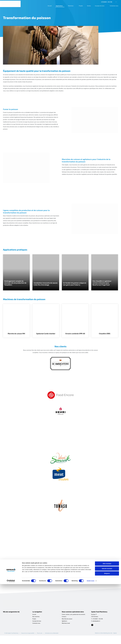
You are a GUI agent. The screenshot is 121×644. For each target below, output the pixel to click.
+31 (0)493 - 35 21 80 (105, 2)
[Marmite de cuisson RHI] (16, 326)
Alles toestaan (107, 623)
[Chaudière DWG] (105, 326)
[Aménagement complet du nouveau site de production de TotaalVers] (16, 276)
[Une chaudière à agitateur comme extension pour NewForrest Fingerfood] (105, 276)
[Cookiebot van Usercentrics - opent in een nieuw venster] (11, 641)
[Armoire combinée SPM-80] (75, 326)
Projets (80, 6)
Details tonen (91, 641)
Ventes (88, 6)
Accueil (49, 6)
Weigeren (107, 633)
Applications (58, 6)
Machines (70, 6)
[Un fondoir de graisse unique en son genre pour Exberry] (75, 276)
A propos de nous (99, 6)
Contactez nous (113, 6)
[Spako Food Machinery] (11, 4)
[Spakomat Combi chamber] (46, 326)
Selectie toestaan (107, 628)
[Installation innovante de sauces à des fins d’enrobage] (46, 276)
